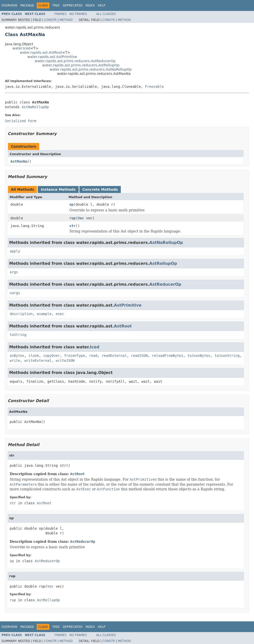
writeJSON (65, 361)
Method (66, 20)
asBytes (17, 356)
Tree (56, 5)
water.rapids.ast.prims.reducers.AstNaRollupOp (91, 69)
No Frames (78, 14)
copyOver (51, 356)
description (21, 314)
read (93, 356)
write (15, 361)
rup (73, 218)
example (44, 314)
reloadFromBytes (167, 356)
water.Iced (21, 48)
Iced (95, 347)
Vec (81, 218)
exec (60, 314)
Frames (61, 14)
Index (90, 5)
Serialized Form (21, 121)
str (73, 226)
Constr (50, 20)
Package (27, 5)
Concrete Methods (100, 189)
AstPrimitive (128, 305)
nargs (15, 293)
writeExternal (38, 361)
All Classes (106, 14)
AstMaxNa (19, 161)
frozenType (74, 356)
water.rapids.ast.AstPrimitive (52, 57)
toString (18, 335)
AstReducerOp (165, 284)
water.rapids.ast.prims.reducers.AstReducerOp (75, 61)
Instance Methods (58, 189)
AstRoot (123, 326)
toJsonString (227, 356)
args (14, 272)
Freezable (155, 87)
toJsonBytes (199, 356)
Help (102, 5)
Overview (9, 5)
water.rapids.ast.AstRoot (41, 52)
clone (34, 356)
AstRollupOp (163, 263)
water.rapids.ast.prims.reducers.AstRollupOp (81, 65)
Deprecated (73, 5)
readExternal (114, 356)
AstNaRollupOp (35, 107)
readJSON (139, 356)
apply (15, 251)
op (72, 204)
